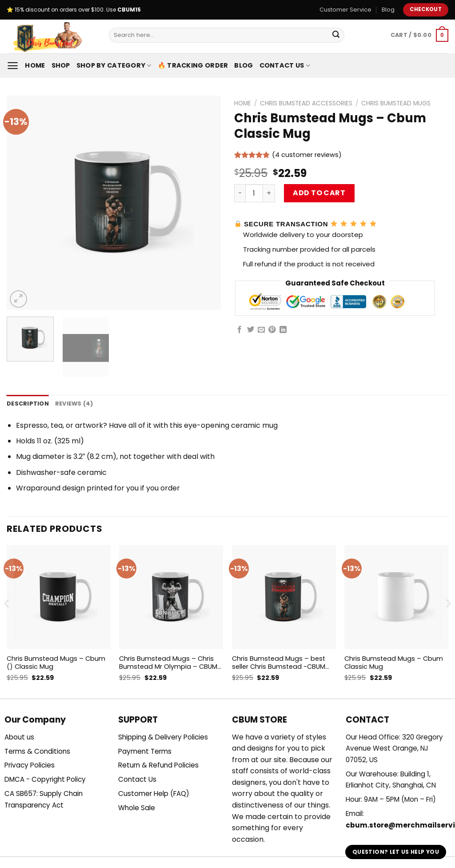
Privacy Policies (30, 765)
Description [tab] (28, 404)
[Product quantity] (254, 193)
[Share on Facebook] (239, 330)
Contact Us (285, 65)
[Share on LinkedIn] (283, 330)
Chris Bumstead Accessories (306, 103)
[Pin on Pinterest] (272, 330)
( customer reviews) (307, 155)
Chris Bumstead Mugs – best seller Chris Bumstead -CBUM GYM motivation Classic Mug (279, 663)
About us (19, 737)
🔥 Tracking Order (193, 65)
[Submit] (336, 35)
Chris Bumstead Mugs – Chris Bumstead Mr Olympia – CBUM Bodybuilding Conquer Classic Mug (168, 663)
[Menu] (13, 66)
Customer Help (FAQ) (154, 794)
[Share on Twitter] (251, 330)
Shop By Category (114, 65)
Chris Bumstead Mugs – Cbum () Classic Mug (56, 663)
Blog (388, 10)
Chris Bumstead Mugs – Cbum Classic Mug (394, 663)
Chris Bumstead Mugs (396, 103)
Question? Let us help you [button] (396, 852)
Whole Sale (137, 808)
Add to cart (319, 193)
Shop (61, 65)
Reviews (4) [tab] (74, 404)
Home (35, 65)
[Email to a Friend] (261, 330)
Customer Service (345, 10)
